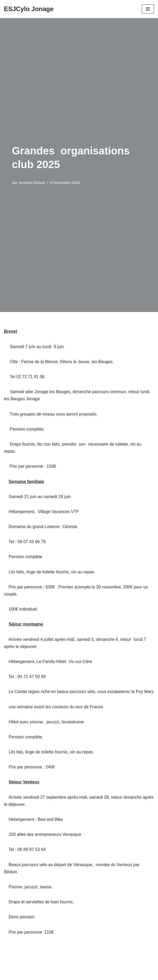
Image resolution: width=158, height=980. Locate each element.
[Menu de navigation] (148, 9)
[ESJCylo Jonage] (29, 9)
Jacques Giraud (32, 183)
